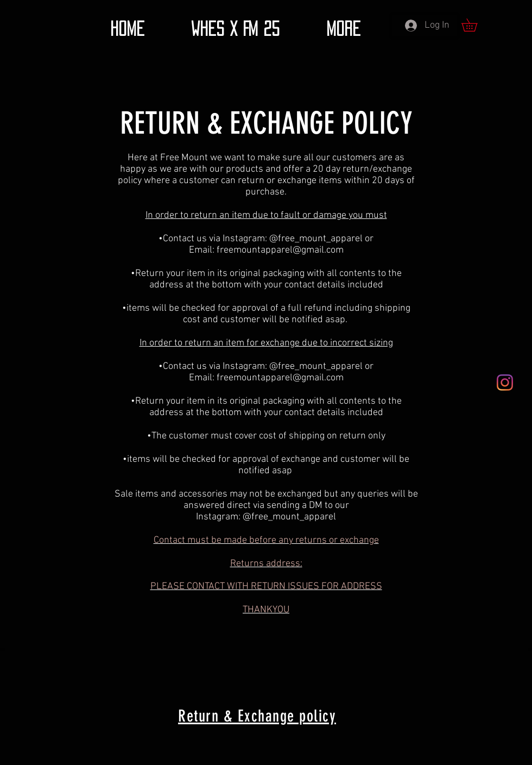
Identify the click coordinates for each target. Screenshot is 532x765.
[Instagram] (505, 382)
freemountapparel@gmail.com (280, 250)
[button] (476, 25)
